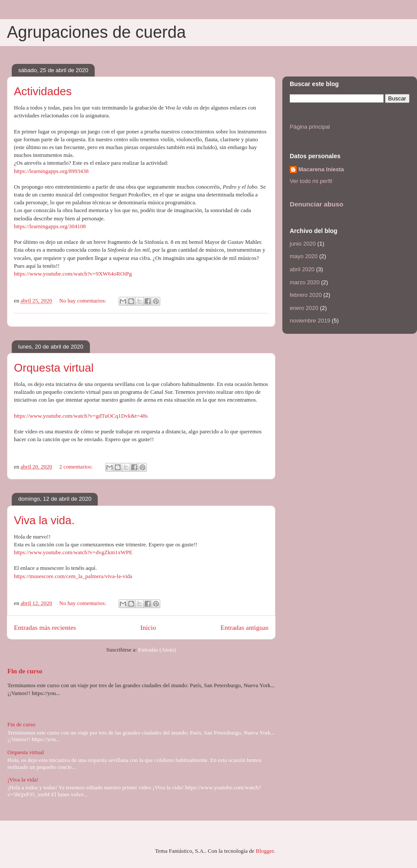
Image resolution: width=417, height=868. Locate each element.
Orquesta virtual (54, 368)
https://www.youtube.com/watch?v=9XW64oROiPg (73, 274)
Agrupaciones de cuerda (96, 32)
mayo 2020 (304, 256)
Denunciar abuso (316, 204)
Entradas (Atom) (157, 650)
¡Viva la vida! (23, 780)
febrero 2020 (306, 295)
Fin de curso (25, 671)
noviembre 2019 (310, 321)
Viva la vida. (44, 520)
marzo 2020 (305, 282)
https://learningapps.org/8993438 (51, 171)
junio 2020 (303, 244)
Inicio (148, 627)
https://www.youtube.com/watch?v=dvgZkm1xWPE (73, 552)
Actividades (43, 91)
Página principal (310, 127)
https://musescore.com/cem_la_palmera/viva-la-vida (73, 576)
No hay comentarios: (83, 301)
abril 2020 (302, 269)
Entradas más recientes (45, 627)
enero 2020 (304, 308)
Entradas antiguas (245, 627)
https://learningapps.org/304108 (50, 226)
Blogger (265, 851)
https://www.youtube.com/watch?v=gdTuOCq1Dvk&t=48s (81, 416)
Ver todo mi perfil (311, 181)
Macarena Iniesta (321, 169)
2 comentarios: (76, 467)
